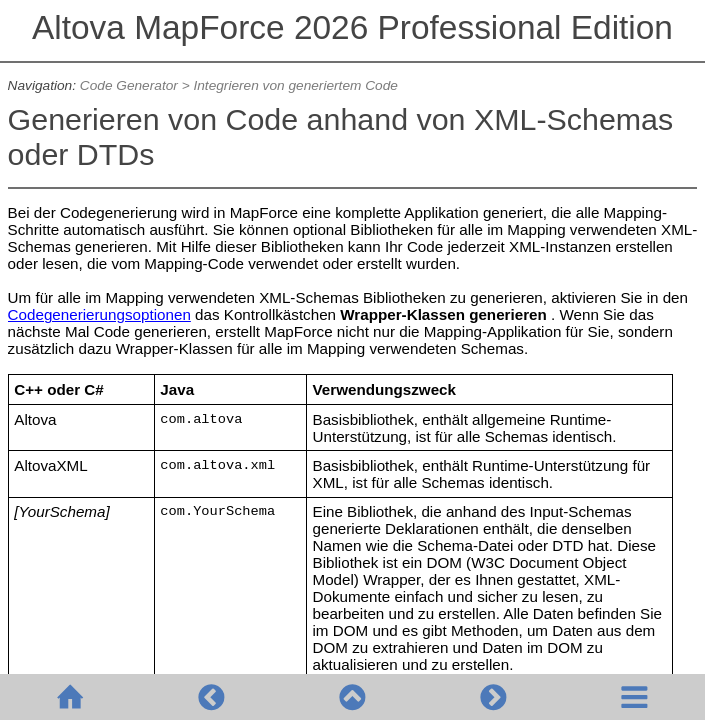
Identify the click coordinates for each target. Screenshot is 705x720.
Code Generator (129, 85)
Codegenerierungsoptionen (99, 314)
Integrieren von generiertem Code (295, 85)
